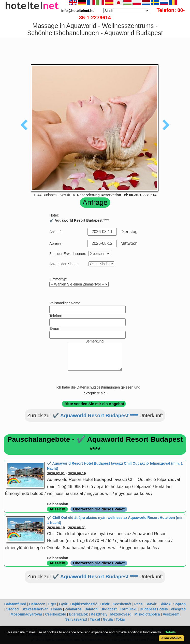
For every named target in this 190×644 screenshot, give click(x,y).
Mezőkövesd (121, 614)
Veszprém (171, 614)
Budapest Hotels (154, 609)
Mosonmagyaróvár (26, 614)
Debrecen (37, 604)
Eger (52, 604)
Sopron (179, 604)
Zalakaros (73, 609)
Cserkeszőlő (56, 614)
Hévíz (105, 604)
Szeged (12, 609)
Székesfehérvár (35, 609)
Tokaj (120, 619)
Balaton (91, 609)
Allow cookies (171, 638)
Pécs (138, 604)
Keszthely (99, 614)
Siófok (165, 604)
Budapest (109, 609)
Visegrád (178, 609)
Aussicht (57, 509)
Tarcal (95, 619)
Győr (63, 604)
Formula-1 (128, 609)
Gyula (108, 619)
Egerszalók (78, 614)
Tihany (56, 609)
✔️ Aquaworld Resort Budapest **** (95, 416)
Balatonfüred (15, 604)
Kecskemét (122, 604)
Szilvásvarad (76, 619)
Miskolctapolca (147, 614)
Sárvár (151, 604)
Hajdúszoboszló (84, 604)
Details (170, 632)
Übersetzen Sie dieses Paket (99, 509)
